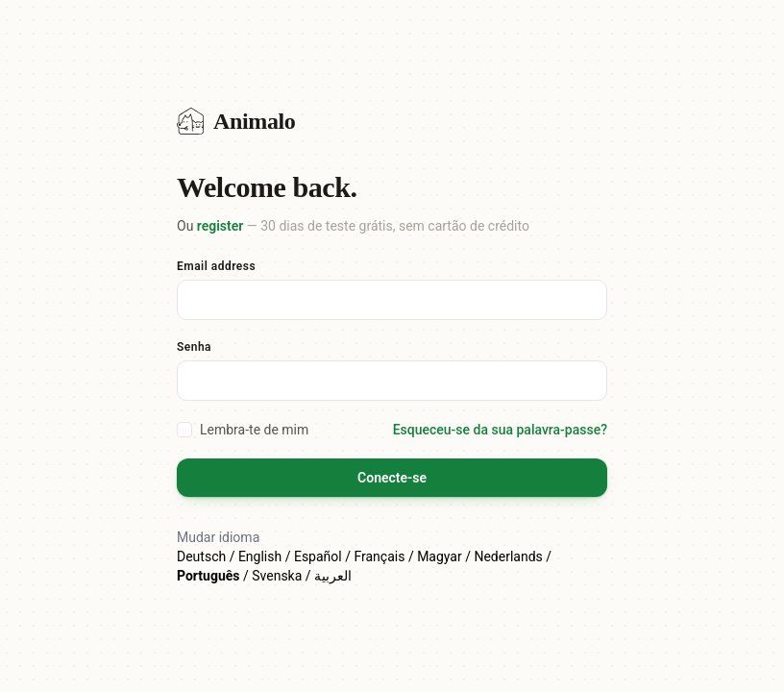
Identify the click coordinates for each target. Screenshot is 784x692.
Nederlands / (513, 556)
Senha (194, 347)
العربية (333, 576)
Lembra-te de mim (243, 430)
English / (266, 556)
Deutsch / (208, 556)
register (220, 226)
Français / (385, 556)
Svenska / (283, 576)
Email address (216, 266)
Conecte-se (392, 478)
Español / (324, 556)
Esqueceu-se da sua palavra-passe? (500, 430)
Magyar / (445, 556)
